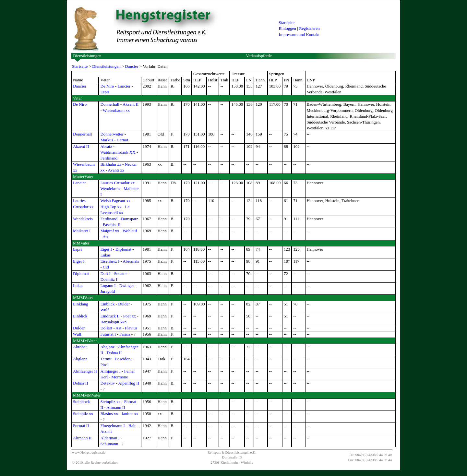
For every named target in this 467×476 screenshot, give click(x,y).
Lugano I (108, 286)
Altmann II (116, 407)
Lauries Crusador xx (117, 183)
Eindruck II (110, 316)
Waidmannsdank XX (118, 152)
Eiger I (106, 249)
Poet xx (130, 316)
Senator (121, 274)
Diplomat (123, 249)
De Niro (107, 86)
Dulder (124, 304)
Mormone (120, 377)
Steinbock (81, 402)
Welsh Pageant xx (115, 201)
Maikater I (82, 231)
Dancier (132, 66)
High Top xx (111, 207)
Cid (106, 267)
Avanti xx (116, 170)
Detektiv (108, 383)
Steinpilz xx (110, 402)
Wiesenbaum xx (116, 110)
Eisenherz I (110, 261)
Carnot (122, 140)
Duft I (105, 274)
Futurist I (108, 334)
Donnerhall (110, 104)
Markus (107, 140)
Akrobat (80, 347)
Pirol (104, 365)
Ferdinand (109, 158)
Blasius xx (109, 414)
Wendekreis (110, 189)
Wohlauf (130, 231)
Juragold (108, 291)
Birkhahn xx (111, 164)
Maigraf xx (110, 231)
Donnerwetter (112, 134)
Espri (105, 92)
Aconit (106, 431)
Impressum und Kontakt (299, 35)
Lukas (105, 255)
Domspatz (130, 219)
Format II (81, 426)
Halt (132, 426)
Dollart (106, 328)
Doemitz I (109, 279)
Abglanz (107, 347)
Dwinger (127, 286)
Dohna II (114, 353)
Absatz (106, 146)
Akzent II (131, 104)
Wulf (104, 310)
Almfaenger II (85, 371)
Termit (106, 359)
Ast (105, 237)
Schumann (109, 444)
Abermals (131, 261)
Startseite (287, 23)
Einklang (81, 304)
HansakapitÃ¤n (113, 322)
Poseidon (123, 359)
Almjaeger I (110, 371)
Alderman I (110, 438)
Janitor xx (130, 414)
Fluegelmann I (112, 426)
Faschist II (112, 225)
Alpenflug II (129, 383)
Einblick (107, 304)
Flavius (131, 328)
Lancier (124, 86)
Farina (125, 334)
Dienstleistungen (87, 56)
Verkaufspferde (259, 56)
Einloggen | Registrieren (299, 28)
